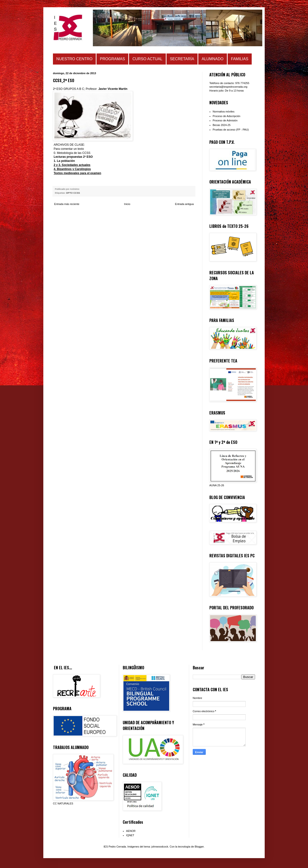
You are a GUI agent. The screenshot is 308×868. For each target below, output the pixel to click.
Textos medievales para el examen (77, 173)
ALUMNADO (213, 59)
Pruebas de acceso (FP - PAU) (231, 130)
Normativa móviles (224, 112)
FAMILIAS (240, 59)
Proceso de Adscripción (227, 116)
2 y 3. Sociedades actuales (72, 165)
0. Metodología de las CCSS (72, 153)
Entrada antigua (184, 204)
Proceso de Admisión (225, 120)
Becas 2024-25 (222, 125)
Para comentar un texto (69, 149)
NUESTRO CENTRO (74, 59)
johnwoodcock (160, 847)
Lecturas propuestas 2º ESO (73, 157)
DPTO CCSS (73, 193)
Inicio (127, 204)
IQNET (130, 835)
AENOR (131, 831)
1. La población (64, 161)
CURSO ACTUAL (147, 59)
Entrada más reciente (67, 204)
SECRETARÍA (182, 59)
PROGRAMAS (112, 59)
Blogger (199, 847)
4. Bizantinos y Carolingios (72, 169)
